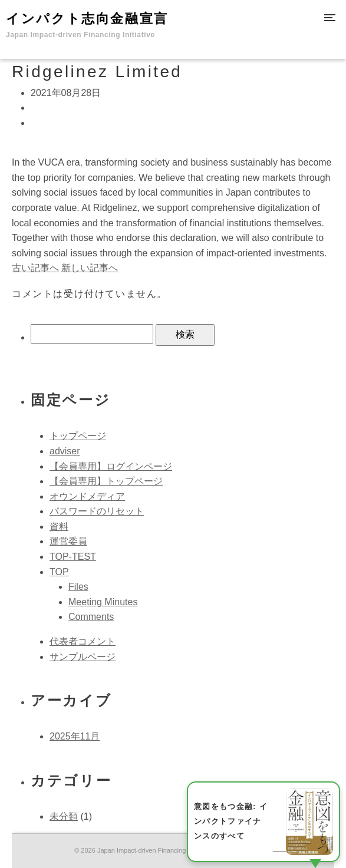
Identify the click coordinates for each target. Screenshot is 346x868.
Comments (91, 617)
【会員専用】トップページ (106, 481)
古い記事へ (35, 268)
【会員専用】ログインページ (111, 466)
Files (78, 587)
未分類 (64, 816)
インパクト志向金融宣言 (87, 25)
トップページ (78, 436)
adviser (65, 451)
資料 (59, 527)
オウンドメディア (87, 496)
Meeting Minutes (103, 602)
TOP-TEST (73, 557)
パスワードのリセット (97, 511)
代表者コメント (83, 641)
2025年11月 (75, 736)
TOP (59, 572)
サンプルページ (83, 657)
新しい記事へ (90, 268)
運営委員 (68, 541)
